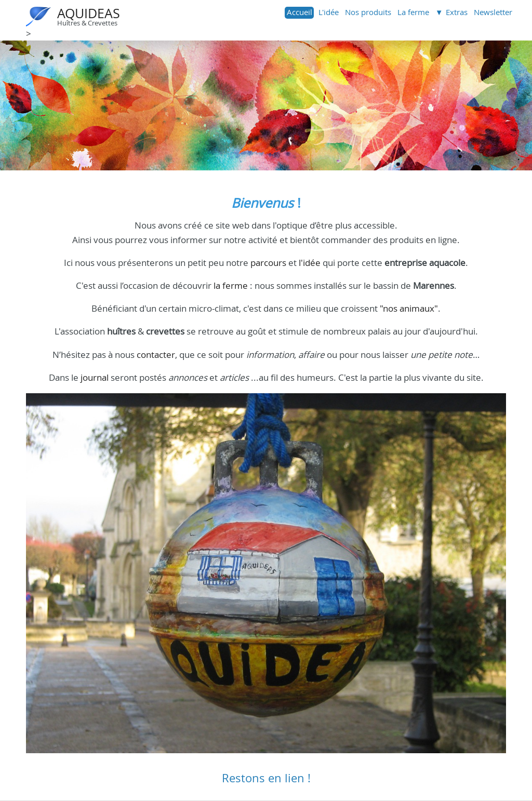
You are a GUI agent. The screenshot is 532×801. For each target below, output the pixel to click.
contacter (156, 355)
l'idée (310, 263)
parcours (268, 263)
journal (95, 377)
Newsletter (493, 12)
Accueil (300, 12)
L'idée (329, 12)
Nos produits (368, 12)
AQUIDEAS (89, 13)
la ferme (231, 285)
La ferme (413, 12)
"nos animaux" (409, 308)
